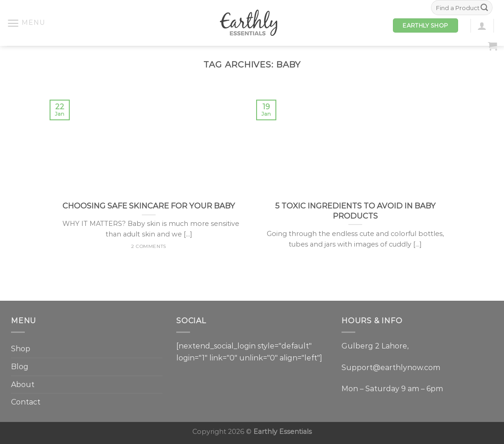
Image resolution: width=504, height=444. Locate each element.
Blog (20, 367)
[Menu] (26, 23)
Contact (26, 402)
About (23, 385)
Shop (21, 349)
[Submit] (484, 8)
